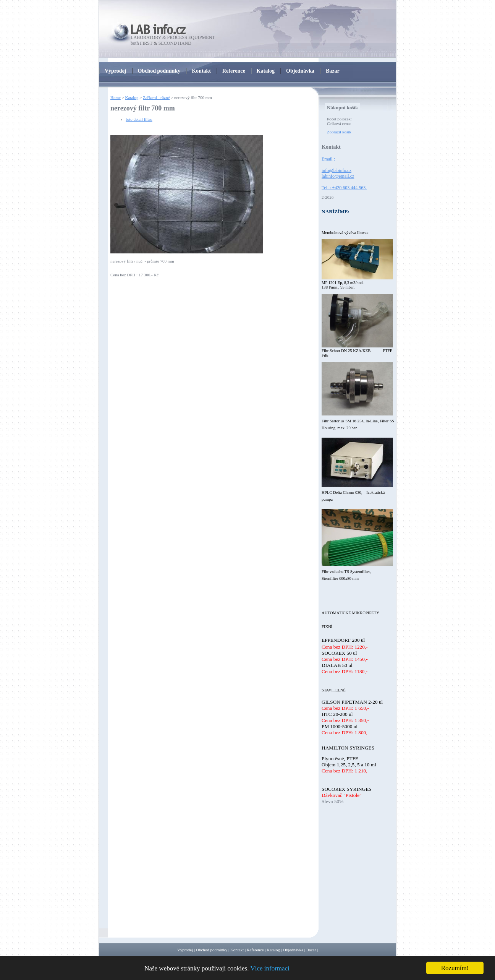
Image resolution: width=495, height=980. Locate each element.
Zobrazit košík (339, 132)
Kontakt (237, 950)
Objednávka (293, 950)
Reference (255, 950)
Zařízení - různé (156, 97)
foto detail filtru (139, 119)
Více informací (270, 968)
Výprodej (185, 950)
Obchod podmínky (212, 950)
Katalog (132, 97)
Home (116, 97)
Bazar (311, 950)
